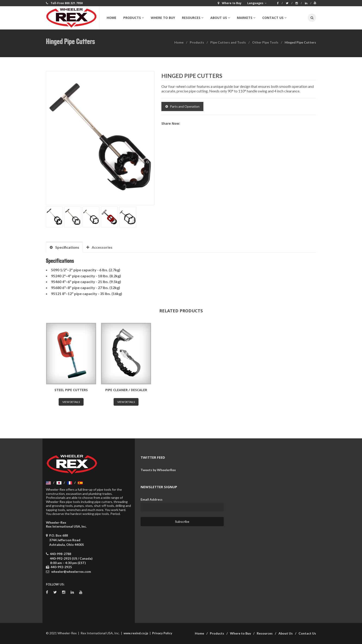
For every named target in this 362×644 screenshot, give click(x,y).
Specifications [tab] (64, 247)
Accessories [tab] (99, 247)
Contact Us (307, 633)
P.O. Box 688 (65, 540)
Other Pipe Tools (265, 42)
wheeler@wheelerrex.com (71, 572)
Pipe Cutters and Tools (228, 42)
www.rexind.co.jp (136, 633)
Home (112, 18)
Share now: (171, 123)
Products (197, 42)
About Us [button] (220, 18)
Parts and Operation (182, 106)
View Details (71, 402)
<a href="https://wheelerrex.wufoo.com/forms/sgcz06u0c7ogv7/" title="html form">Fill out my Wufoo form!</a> (273, 512)
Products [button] (134, 18)
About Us (286, 633)
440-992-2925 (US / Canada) (71, 558)
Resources (265, 633)
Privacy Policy (162, 633)
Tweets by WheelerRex (158, 470)
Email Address (152, 499)
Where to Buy (163, 18)
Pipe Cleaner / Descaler (126, 390)
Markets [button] (246, 18)
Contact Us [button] (274, 18)
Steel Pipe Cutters (71, 390)
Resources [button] (193, 18)
